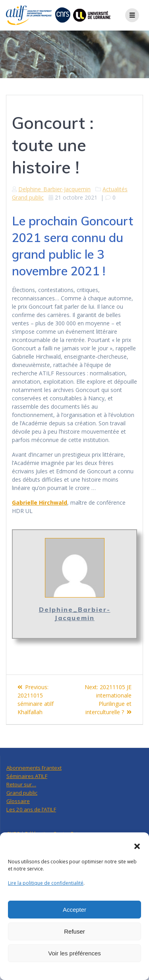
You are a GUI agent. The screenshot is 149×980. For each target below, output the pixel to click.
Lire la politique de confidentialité (46, 883)
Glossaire (18, 801)
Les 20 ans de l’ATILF (31, 809)
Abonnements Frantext (34, 768)
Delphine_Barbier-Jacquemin (54, 189)
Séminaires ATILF (27, 776)
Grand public (28, 197)
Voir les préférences (74, 953)
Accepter (74, 910)
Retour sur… (21, 784)
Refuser (74, 931)
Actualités (115, 189)
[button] (137, 846)
